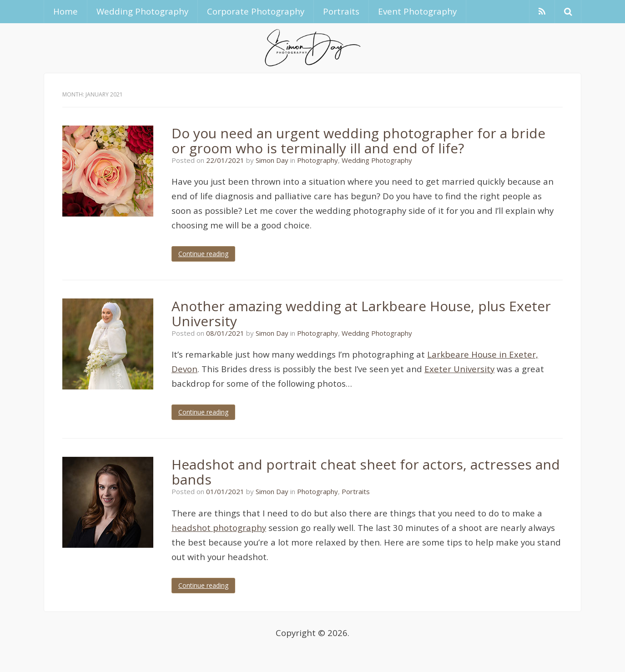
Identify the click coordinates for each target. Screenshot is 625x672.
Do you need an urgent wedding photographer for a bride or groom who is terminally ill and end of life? (358, 141)
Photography (318, 160)
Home (66, 11)
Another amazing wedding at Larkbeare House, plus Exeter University (361, 313)
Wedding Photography (142, 11)
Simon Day (272, 160)
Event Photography (417, 11)
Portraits (341, 11)
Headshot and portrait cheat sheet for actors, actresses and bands (366, 472)
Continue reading (203, 254)
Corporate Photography (256, 11)
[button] (568, 12)
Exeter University (459, 369)
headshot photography (219, 528)
